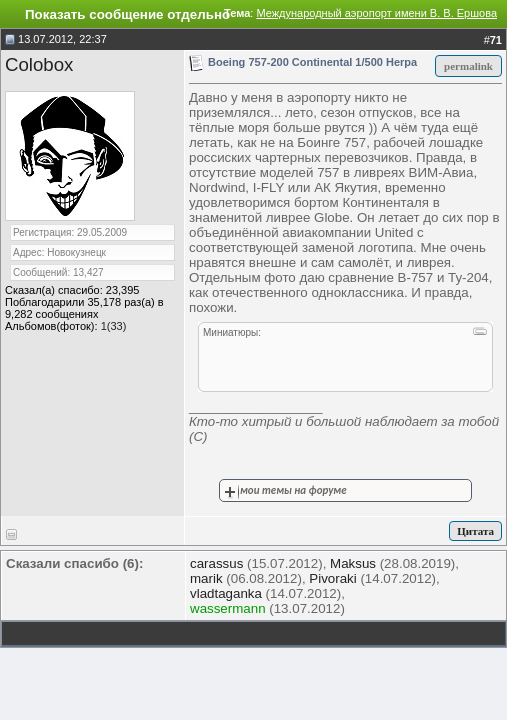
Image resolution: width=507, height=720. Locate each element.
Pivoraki (332, 578)
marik (206, 578)
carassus (216, 563)
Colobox (39, 64)
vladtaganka (226, 593)
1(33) (114, 326)
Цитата (475, 531)
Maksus (353, 563)
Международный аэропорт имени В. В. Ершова (376, 13)
